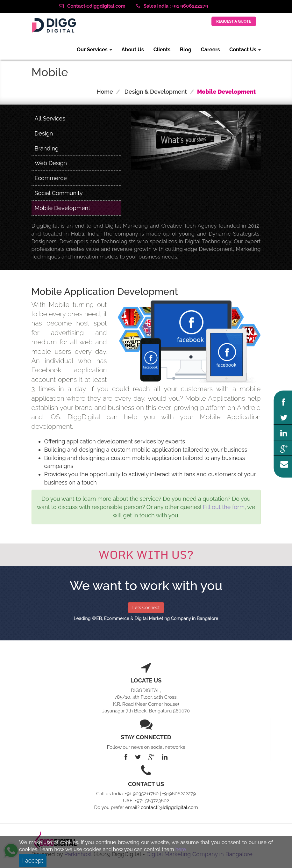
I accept (33, 861)
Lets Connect (146, 608)
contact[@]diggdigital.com (169, 807)
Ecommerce (51, 178)
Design (44, 133)
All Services (50, 118)
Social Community (59, 193)
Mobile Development (63, 208)
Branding (47, 148)
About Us (133, 50)
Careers (210, 50)
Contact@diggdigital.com (92, 6)
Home (105, 92)
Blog (186, 50)
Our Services (94, 50)
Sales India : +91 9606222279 (172, 6)
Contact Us (245, 50)
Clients (162, 50)
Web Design (51, 163)
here (181, 849)
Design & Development (156, 92)
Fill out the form (224, 507)
